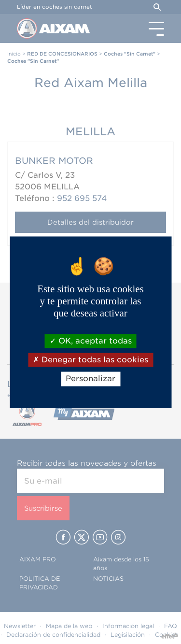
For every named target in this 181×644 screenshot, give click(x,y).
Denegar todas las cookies (90, 360)
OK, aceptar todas (91, 341)
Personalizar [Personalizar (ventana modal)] (90, 379)
